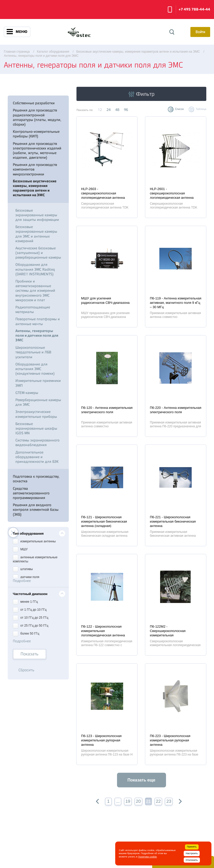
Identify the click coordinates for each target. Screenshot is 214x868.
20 (138, 801)
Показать (30, 654)
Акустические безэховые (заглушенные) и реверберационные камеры (38, 253)
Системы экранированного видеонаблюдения (37, 442)
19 (128, 801)
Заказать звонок (170, 10)
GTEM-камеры (27, 393)
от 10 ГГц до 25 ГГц (31, 617)
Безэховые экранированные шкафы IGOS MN (36, 428)
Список (179, 109)
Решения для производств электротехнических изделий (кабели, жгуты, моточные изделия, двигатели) (37, 151)
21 (148, 801)
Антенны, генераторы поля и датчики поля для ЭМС (37, 336)
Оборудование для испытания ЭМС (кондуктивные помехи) (35, 369)
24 (109, 110)
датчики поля (26, 577)
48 (117, 110)
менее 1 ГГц (25, 601)
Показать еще (141, 780)
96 (126, 110)
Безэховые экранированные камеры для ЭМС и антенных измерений (36, 234)
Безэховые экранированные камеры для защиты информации (37, 215)
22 (158, 801)
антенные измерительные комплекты (35, 559)
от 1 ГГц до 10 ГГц (30, 609)
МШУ (20, 549)
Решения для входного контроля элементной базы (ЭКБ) (36, 510)
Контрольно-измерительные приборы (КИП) (36, 134)
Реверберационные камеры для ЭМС (38, 402)
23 (169, 801)
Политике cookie (147, 857)
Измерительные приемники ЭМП (38, 383)
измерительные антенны (34, 541)
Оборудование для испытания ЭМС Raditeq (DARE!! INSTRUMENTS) (35, 269)
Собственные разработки (34, 103)
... (118, 801)
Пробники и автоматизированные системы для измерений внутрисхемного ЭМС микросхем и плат (35, 291)
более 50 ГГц (26, 633)
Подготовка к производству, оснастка (36, 479)
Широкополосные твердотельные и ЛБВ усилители (33, 352)
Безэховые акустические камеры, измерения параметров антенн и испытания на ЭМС (35, 188)
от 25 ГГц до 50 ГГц (31, 625)
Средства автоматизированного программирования (31, 493)
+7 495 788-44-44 (194, 9)
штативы (23, 569)
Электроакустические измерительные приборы (36, 414)
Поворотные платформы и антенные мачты (38, 321)
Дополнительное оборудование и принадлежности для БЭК (37, 457)
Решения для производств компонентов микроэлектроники (35, 169)
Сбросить (26, 670)
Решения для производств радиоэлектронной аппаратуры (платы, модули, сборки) (37, 117)
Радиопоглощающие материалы (33, 309)
